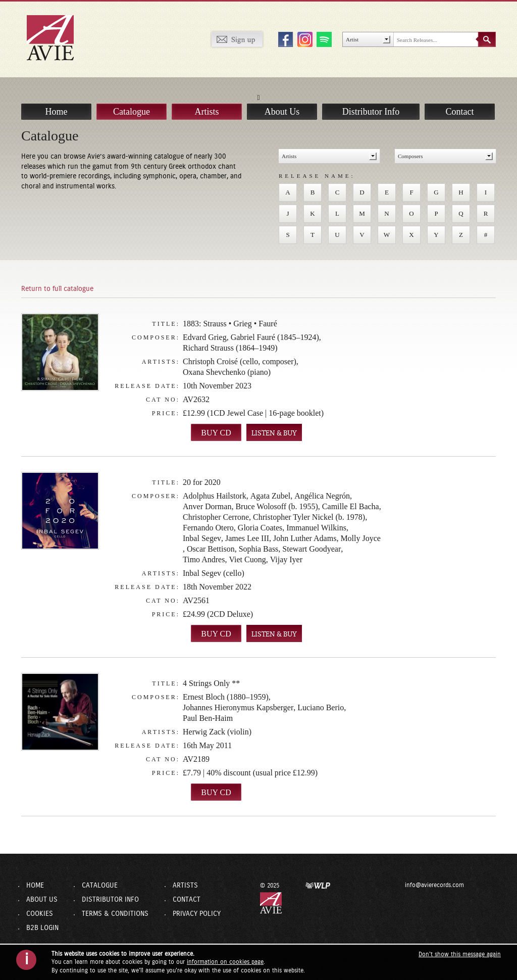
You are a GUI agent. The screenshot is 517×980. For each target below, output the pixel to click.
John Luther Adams (305, 538)
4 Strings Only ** (211, 683)
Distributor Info (371, 101)
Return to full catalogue (57, 289)
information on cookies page (225, 962)
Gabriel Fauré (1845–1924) (275, 337)
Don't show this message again (460, 954)
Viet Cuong (247, 559)
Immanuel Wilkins (316, 528)
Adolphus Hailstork (215, 496)
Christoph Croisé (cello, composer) (240, 361)
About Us (282, 101)
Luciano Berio (321, 707)
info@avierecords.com (408, 885)
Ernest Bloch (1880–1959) (226, 697)
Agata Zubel (271, 496)
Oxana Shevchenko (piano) (227, 372)
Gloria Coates (260, 528)
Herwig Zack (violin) (217, 732)
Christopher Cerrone (216, 517)
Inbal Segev (202, 538)
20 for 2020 (202, 482)
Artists (206, 101)
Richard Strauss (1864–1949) (230, 348)
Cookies (40, 914)
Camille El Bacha (351, 506)
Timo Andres (204, 559)
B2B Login (42, 928)
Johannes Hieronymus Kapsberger (238, 707)
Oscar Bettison (211, 549)
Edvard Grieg (205, 337)
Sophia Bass (259, 549)
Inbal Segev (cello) (214, 573)
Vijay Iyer (286, 559)
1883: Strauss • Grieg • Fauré (230, 324)
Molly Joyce (360, 538)
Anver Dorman (207, 506)
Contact (460, 101)
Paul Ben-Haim (208, 718)
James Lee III (247, 538)
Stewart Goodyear (312, 549)
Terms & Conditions (115, 914)
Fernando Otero (208, 528)
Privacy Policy (197, 914)
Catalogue (132, 101)
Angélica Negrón (322, 496)
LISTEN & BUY (274, 433)
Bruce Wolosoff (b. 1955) (276, 506)
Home (57, 101)
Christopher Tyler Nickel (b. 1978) (309, 517)
